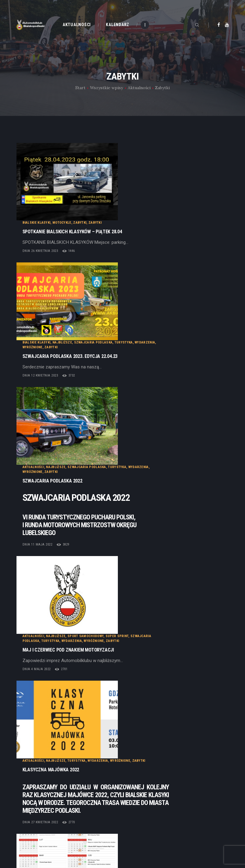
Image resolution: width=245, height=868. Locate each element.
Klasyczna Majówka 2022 (111, 410)
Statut (23, 822)
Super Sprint (177, 346)
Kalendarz (137, 753)
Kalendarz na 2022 (103, 491)
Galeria (134, 771)
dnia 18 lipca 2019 (97, 651)
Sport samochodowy (145, 346)
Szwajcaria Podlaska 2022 (112, 269)
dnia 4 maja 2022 (97, 379)
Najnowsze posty (47, 682)
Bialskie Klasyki (97, 145)
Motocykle (122, 145)
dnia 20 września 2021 (101, 609)
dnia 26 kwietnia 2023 (100, 173)
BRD (109, 477)
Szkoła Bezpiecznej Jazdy (175, 477)
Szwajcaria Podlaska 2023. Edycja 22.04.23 (130, 214)
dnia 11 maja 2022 (97, 332)
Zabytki (140, 145)
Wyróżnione (93, 205)
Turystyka (184, 200)
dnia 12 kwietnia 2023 (100, 233)
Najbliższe (122, 200)
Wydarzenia (205, 200)
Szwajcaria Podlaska (153, 200)
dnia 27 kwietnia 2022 (100, 463)
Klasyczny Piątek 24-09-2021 (114, 540)
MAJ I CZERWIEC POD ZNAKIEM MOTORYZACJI (128, 360)
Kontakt (135, 762)
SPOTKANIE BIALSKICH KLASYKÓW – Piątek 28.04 (132, 154)
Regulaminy (28, 840)
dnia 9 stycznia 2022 (99, 510)
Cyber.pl (45, 784)
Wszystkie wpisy (106, 88)
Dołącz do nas (30, 831)
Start (80, 88)
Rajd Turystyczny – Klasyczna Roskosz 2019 (133, 632)
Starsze (210, 682)
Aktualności (139, 88)
